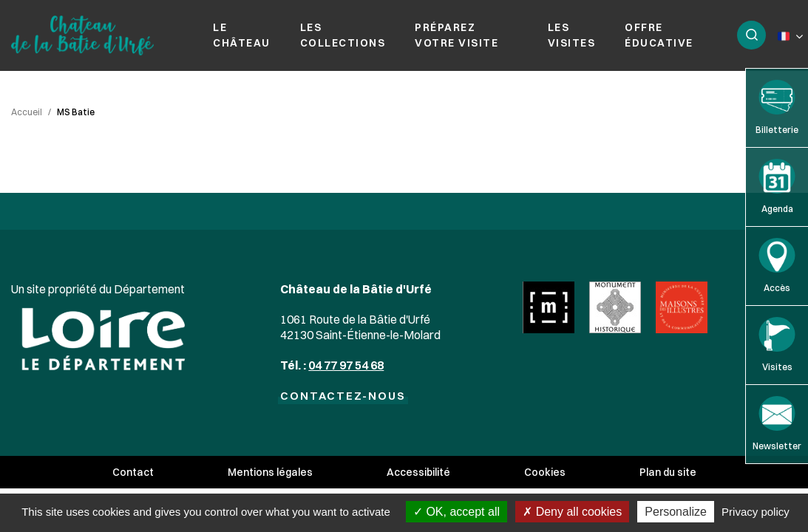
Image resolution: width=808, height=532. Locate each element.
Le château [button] (242, 35)
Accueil (27, 112)
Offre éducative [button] (659, 35)
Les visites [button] (572, 35)
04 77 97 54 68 (346, 365)
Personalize (676, 512)
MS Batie (76, 112)
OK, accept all (456, 512)
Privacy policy (756, 512)
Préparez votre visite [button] (456, 35)
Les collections (343, 35)
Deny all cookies (572, 512)
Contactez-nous (343, 396)
